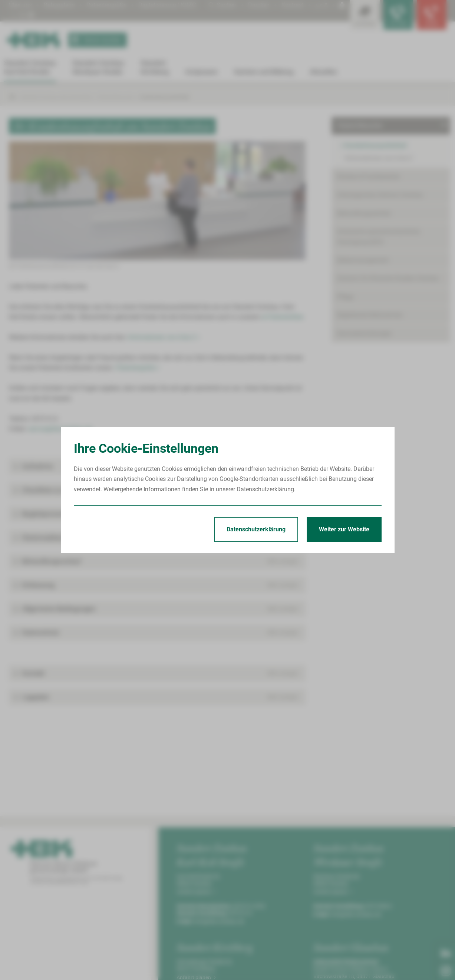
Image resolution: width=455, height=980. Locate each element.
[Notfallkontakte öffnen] (432, 15)
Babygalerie (59, 5)
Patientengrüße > (138, 368)
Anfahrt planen (196, 892)
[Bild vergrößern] (157, 201)
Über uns (20, 5)
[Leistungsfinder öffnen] (365, 15)
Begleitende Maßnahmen (370, 315)
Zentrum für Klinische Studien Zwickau (388, 278)
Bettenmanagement (363, 260)
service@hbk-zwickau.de (60, 429)
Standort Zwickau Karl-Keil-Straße (56, 97)
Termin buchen (95, 40)
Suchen (222, 5)
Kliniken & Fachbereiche (368, 177)
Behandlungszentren (364, 213)
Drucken (259, 5)
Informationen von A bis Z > (164, 337)
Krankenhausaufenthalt (164, 97)
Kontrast (293, 5)
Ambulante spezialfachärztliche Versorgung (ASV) (378, 237)
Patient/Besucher (116, 97)
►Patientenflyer (283, 317)
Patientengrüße (106, 5)
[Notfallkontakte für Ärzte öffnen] (398, 15)
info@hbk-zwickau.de (219, 921)
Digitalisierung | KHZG (167, 5)
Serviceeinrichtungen (364, 334)
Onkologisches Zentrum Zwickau (380, 195)
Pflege (345, 297)
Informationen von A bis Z (379, 158)
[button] (157, 466)
